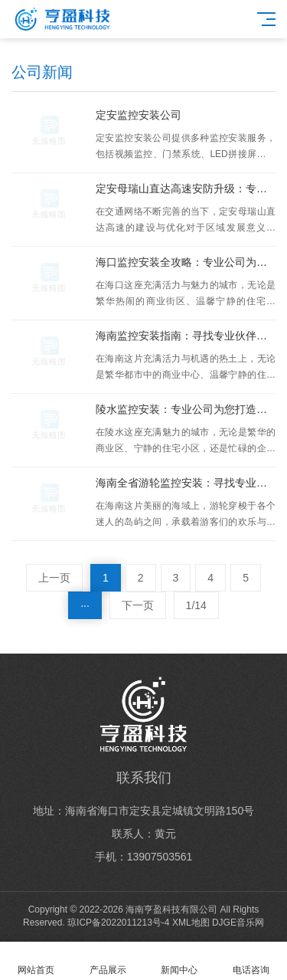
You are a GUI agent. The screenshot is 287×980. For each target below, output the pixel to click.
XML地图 (191, 923)
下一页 (138, 605)
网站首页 (36, 961)
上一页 (54, 578)
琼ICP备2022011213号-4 (118, 923)
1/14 (196, 605)
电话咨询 (251, 961)
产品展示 (108, 961)
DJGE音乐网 (238, 923)
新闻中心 (180, 961)
